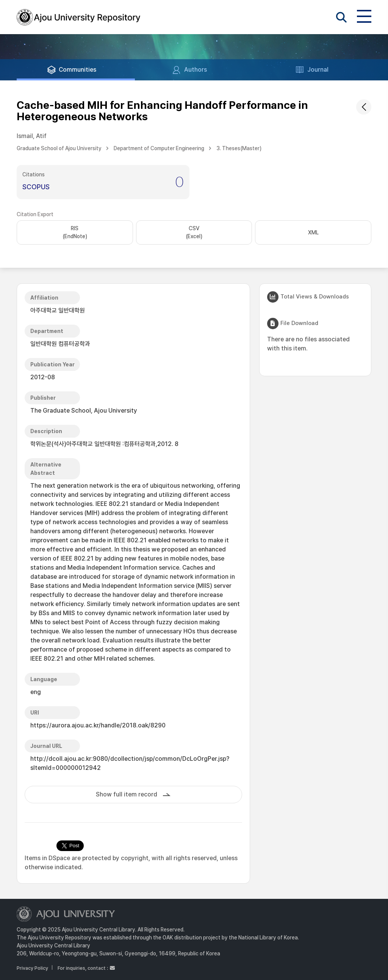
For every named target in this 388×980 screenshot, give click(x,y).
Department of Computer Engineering (159, 148)
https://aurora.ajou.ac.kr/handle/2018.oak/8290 (98, 725)
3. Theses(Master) (239, 148)
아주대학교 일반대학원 (58, 310)
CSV (194, 233)
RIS (75, 233)
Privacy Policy (32, 968)
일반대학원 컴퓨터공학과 (60, 344)
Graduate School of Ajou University (59, 148)
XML (313, 232)
